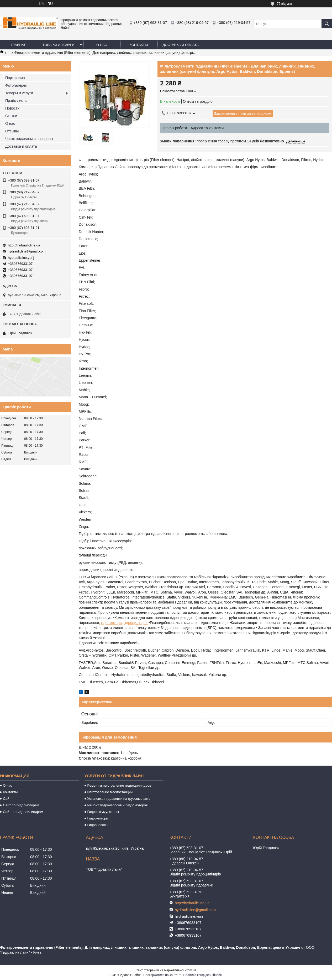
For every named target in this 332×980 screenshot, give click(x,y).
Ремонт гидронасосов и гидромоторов (118, 805)
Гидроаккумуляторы (103, 812)
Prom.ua (190, 970)
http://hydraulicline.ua (24, 245)
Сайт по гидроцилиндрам (23, 812)
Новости (12, 108)
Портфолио (15, 78)
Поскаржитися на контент (162, 975)
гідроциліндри (136, 623)
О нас (102, 45)
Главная (19, 45)
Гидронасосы (98, 825)
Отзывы (12, 131)
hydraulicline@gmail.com (27, 251)
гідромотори (111, 623)
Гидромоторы (98, 818)
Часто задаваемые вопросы (29, 139)
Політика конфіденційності (203, 975)
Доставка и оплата (181, 45)
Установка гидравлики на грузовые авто (119, 799)
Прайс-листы (16, 101)
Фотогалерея (16, 85)
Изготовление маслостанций (110, 792)
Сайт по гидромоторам (21, 805)
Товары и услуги (59, 45)
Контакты (139, 45)
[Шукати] (327, 24)
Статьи (11, 116)
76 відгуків (284, 4)
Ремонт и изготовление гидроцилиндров (119, 785)
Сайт (7, 799)
